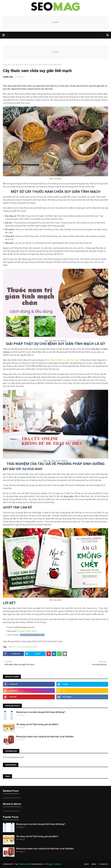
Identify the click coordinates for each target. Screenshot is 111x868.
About (94, 864)
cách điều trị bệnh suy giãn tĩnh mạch (63, 360)
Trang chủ (7, 65)
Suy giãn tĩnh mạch (20, 65)
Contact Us (104, 864)
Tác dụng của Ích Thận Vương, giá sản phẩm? (37, 724)
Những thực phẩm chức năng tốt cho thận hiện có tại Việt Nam (45, 737)
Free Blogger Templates (52, 864)
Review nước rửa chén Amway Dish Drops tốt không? (41, 712)
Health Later (8, 77)
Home (86, 864)
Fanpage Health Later (26, 631)
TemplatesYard (24, 864)
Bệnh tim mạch (15, 647)
